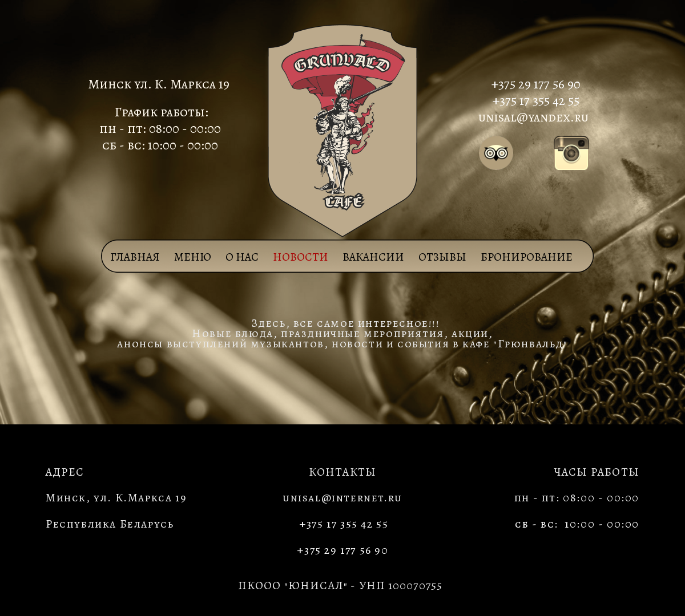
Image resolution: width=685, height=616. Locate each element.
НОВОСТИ (301, 257)
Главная (135, 257)
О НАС (242, 257)
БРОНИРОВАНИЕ (527, 257)
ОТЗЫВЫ (442, 257)
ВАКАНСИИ (373, 257)
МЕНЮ (193, 257)
